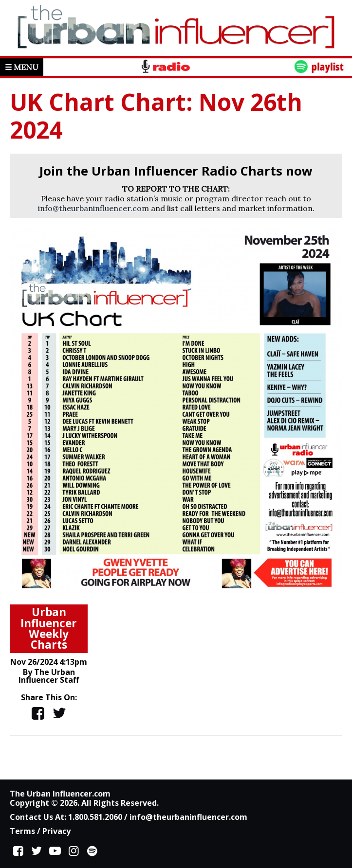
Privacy (56, 831)
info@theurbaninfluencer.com (93, 208)
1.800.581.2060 (95, 817)
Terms (22, 831)
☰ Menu (22, 67)
